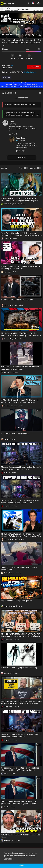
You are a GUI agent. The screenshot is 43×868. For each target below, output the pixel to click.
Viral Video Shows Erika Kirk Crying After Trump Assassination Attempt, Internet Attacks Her (21, 235)
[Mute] (33, 35)
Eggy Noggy (7, 66)
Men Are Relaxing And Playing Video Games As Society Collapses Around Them (21, 468)
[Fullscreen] (40, 35)
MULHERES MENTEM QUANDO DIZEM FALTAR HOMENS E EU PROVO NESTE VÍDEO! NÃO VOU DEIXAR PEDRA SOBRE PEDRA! (21, 636)
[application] (21, 25)
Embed (20, 57)
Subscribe (34, 67)
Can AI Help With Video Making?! (15, 433)
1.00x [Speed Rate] (22, 35)
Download (29, 57)
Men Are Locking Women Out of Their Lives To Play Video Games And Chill (21, 736)
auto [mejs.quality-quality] (37, 35)
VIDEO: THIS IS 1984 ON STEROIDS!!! (17, 300)
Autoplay (33, 168)
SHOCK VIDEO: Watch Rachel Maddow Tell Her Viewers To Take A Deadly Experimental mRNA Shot (21, 536)
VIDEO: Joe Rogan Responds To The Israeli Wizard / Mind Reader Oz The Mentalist (20, 401)
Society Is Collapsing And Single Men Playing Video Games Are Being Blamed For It (20, 502)
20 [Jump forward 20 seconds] (29, 35)
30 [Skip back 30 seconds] (26, 35)
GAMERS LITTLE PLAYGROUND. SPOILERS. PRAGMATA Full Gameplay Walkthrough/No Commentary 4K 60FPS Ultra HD (20, 201)
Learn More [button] (9, 859)
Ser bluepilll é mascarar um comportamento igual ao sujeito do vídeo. (20, 368)
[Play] (3, 35)
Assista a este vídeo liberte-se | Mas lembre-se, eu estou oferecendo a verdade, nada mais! (21, 702)
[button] (33, 3)
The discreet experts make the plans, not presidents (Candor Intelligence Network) (19, 802)
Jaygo (11, 121)
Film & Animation (30, 72)
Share (12, 57)
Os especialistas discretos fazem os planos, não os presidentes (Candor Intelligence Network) (20, 770)
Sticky (21, 168)
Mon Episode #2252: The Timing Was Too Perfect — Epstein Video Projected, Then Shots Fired (21, 336)
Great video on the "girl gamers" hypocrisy (19, 668)
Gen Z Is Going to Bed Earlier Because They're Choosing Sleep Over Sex (21, 267)
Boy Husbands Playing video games (16, 601)
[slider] (13, 35)
